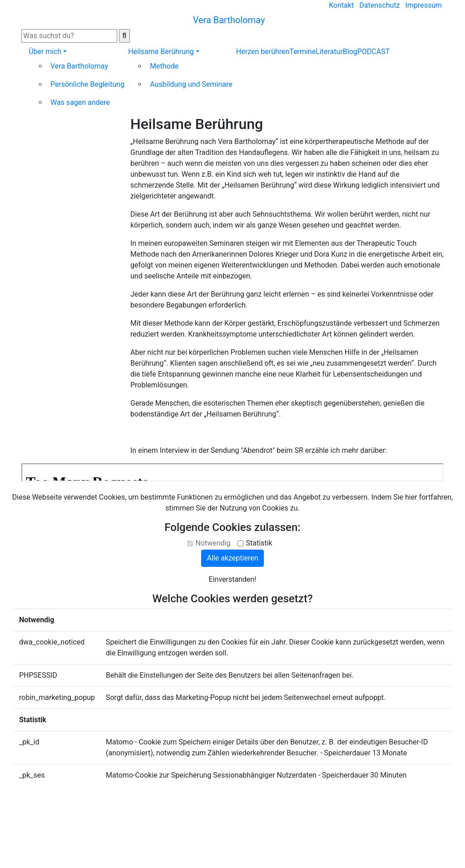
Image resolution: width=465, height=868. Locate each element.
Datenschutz (379, 5)
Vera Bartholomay (79, 66)
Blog (350, 52)
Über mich (45, 52)
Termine (302, 52)
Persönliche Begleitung (87, 84)
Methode (164, 66)
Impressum (424, 5)
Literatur (329, 52)
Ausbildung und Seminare (191, 84)
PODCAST (374, 52)
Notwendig (213, 543)
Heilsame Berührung (161, 52)
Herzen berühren (263, 52)
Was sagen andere (80, 102)
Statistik (259, 543)
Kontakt (341, 5)
